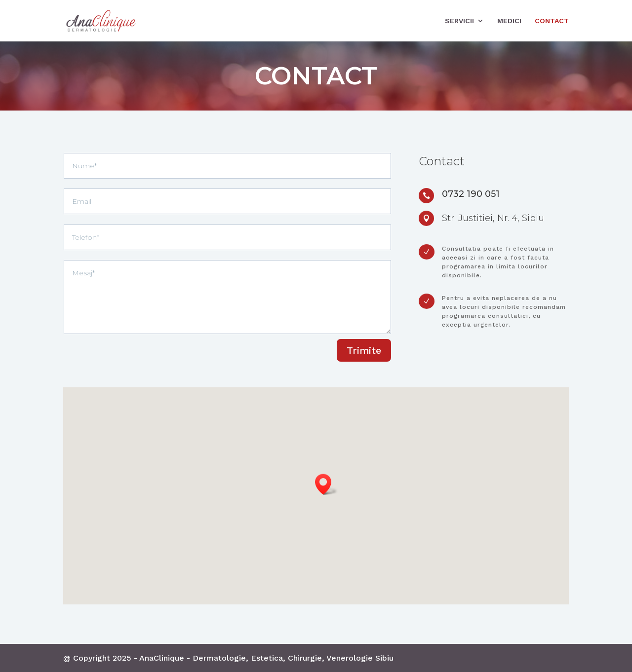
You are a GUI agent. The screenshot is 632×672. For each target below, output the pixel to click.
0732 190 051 (471, 194)
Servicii (459, 21)
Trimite (364, 350)
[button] (326, 484)
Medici (509, 21)
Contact (552, 21)
